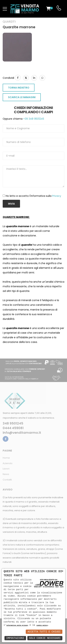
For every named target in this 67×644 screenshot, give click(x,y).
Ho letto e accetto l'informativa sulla (33, 196)
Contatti (7, 480)
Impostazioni (15, 638)
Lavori (6, 469)
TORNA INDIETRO (19, 88)
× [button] (62, 571)
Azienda (8, 463)
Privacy (57, 196)
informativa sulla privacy (17, 625)
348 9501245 (13, 423)
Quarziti (9, 22)
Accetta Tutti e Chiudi (44, 632)
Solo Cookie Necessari (45, 638)
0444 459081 (13, 428)
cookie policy (42, 625)
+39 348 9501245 (33, 119)
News (6, 474)
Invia (11, 204)
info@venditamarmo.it (22, 433)
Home (6, 458)
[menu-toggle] (5, 9)
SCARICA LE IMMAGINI (22, 97)
